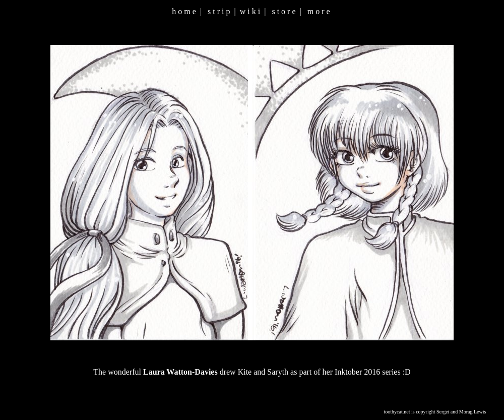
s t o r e (283, 11)
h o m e (184, 11)
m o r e (319, 11)
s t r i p (219, 11)
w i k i (250, 11)
